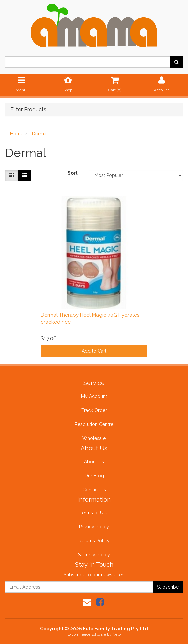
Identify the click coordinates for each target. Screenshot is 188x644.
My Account (94, 396)
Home (17, 134)
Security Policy (94, 555)
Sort (73, 173)
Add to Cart (94, 351)
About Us (94, 462)
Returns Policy (94, 541)
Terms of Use (94, 513)
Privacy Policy (94, 527)
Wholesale (94, 438)
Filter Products (28, 110)
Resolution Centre (94, 424)
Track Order (94, 410)
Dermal (40, 134)
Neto (116, 634)
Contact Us (94, 490)
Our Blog (94, 476)
